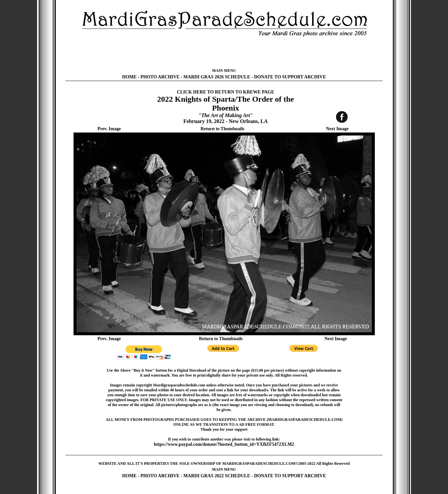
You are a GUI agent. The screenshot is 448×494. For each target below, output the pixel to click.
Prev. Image (109, 129)
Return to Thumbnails (223, 129)
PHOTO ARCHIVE (160, 77)
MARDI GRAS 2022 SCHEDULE (217, 476)
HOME (129, 77)
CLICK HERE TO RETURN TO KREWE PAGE (226, 92)
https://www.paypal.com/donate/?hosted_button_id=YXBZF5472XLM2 (224, 444)
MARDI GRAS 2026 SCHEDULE (217, 77)
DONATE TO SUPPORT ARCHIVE (290, 77)
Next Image (337, 129)
